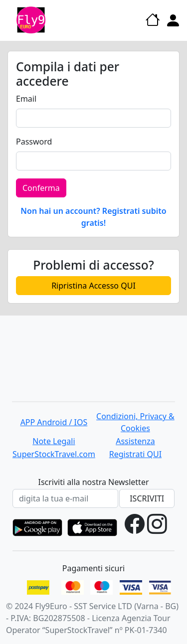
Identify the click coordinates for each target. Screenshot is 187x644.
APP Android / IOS (54, 422)
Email (26, 99)
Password (34, 142)
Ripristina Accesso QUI (93, 286)
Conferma (41, 188)
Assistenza (135, 441)
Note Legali (54, 441)
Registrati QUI (135, 454)
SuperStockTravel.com (54, 454)
